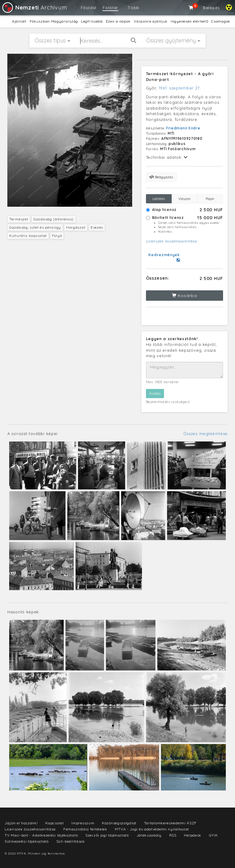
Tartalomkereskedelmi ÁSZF (171, 823)
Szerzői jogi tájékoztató (107, 835)
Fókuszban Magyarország (54, 21)
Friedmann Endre (183, 128)
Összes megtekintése (205, 434)
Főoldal (89, 8)
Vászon (185, 199)
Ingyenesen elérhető (189, 21)
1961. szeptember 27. (180, 88)
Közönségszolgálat (119, 823)
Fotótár (110, 8)
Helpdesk (193, 835)
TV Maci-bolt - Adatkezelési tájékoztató (41, 835)
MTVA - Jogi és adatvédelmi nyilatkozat (152, 829)
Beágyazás (161, 177)
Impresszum (83, 823)
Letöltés (159, 199)
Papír (210, 199)
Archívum (34, 7)
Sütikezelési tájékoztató (27, 841)
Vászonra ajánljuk (151, 21)
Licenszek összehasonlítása (172, 241)
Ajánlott (19, 21)
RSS (173, 835)
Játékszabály (149, 835)
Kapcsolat (54, 823)
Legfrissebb (92, 21)
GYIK (213, 835)
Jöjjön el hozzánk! (21, 823)
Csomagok (221, 21)
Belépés (211, 8)
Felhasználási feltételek (85, 829)
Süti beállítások (71, 841)
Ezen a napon (118, 21)
